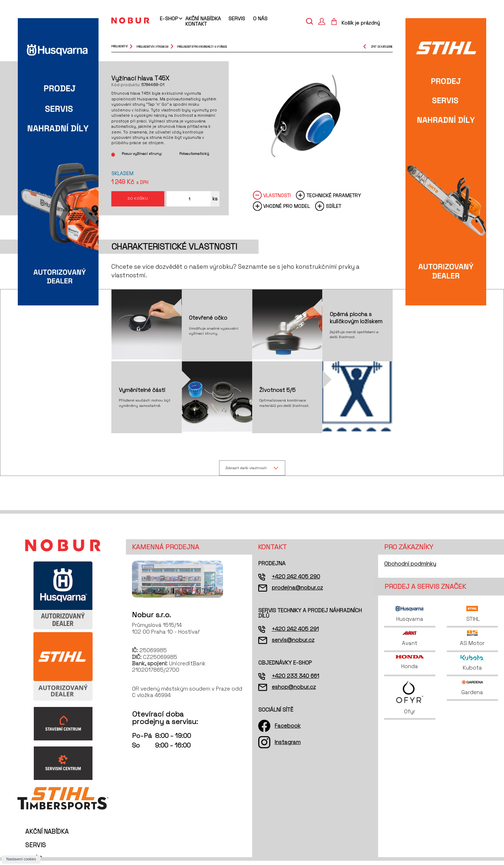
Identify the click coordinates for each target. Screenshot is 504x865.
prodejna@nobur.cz (297, 592)
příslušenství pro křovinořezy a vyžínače (202, 46)
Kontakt (196, 24)
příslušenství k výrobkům (152, 46)
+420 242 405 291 (295, 633)
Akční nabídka (203, 19)
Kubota (472, 667)
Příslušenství (119, 46)
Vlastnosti (277, 199)
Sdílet (333, 209)
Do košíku (138, 200)
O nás (260, 19)
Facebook (288, 730)
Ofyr (410, 701)
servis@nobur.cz (293, 644)
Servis (237, 19)
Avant (410, 643)
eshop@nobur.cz (294, 691)
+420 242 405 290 (296, 581)
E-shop (169, 19)
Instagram (288, 746)
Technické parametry (334, 199)
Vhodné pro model (287, 209)
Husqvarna (410, 618)
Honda (410, 667)
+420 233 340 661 (295, 680)
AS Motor (472, 643)
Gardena (472, 692)
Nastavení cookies (21, 859)
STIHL (472, 618)
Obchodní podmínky (410, 568)
